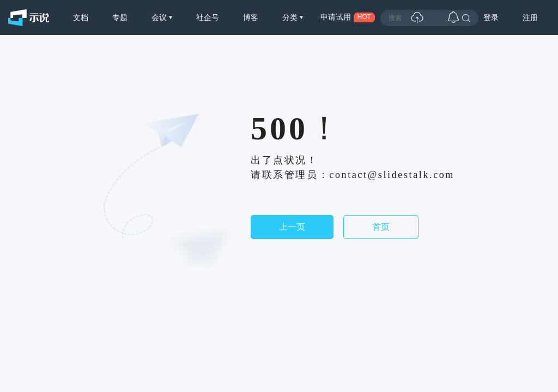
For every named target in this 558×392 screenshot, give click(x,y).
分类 (291, 17)
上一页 (292, 227)
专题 (120, 17)
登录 (491, 17)
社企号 (208, 17)
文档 (81, 17)
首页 (381, 227)
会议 (160, 17)
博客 (251, 17)
